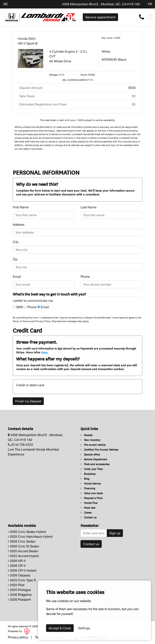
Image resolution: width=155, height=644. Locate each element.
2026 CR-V (17, 566)
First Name (21, 207)
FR (150, 4)
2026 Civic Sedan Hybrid (27, 532)
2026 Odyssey (19, 575)
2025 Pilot (16, 585)
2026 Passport (19, 599)
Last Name (88, 207)
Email (17, 277)
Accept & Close (60, 628)
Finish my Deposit (28, 401)
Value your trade (92, 493)
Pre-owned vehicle (93, 445)
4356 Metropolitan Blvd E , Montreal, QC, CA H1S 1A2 (101, 4)
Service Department (94, 459)
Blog (85, 479)
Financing (88, 488)
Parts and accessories (95, 464)
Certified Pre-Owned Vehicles (99, 450)
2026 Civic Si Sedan (24, 546)
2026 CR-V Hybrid (22, 570)
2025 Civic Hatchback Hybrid (30, 536)
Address (19, 224)
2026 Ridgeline (20, 595)
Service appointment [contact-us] (100, 17)
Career (86, 513)
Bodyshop (88, 474)
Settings (84, 628)
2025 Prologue (19, 590)
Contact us (88, 517)
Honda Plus (89, 503)
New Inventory (90, 440)
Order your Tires (92, 469)
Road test (88, 508)
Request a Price (92, 498)
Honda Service (91, 484)
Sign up (115, 533)
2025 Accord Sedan (23, 551)
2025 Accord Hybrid (23, 556)
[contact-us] (142, 17)
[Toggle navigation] (150, 17)
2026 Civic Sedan (22, 541)
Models (86, 435)
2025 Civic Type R (22, 580)
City (16, 242)
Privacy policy (18, 637)
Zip (15, 259)
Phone (85, 277)
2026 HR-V (17, 561)
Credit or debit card (30, 385)
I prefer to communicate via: (33, 301)
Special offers (90, 455)
